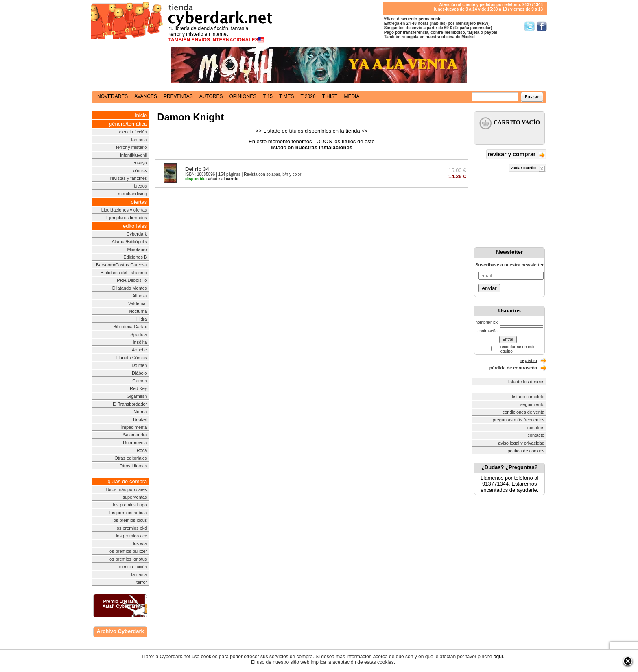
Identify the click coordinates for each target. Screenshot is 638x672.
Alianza (140, 296)
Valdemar (138, 303)
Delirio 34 (197, 169)
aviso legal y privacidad (521, 443)
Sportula (139, 334)
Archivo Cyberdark (120, 631)
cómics (140, 170)
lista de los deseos (526, 382)
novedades (113, 96)
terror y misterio (131, 147)
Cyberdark (137, 234)
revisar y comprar (516, 155)
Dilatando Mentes (130, 288)
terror (142, 582)
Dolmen (139, 365)
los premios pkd (131, 528)
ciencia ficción (133, 132)
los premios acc (131, 536)
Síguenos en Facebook (542, 26)
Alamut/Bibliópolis (129, 242)
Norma (140, 412)
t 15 (268, 96)
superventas (135, 497)
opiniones (243, 96)
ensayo (140, 163)
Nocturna (138, 311)
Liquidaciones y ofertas (124, 210)
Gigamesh (137, 396)
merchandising (133, 194)
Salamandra (135, 435)
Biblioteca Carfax (130, 327)
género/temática (128, 124)
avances (146, 96)
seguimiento (532, 404)
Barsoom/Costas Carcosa (121, 265)
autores (211, 96)
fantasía (139, 140)
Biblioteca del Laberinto (124, 273)
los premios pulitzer (128, 551)
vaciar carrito (528, 169)
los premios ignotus (128, 559)
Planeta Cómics (131, 358)
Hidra (142, 319)
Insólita (140, 342)
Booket (140, 419)
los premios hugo (130, 505)
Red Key (138, 388)
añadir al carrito (212, 179)
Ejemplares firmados (127, 218)
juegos (140, 186)
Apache (139, 350)
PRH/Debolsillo (132, 280)
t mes (286, 96)
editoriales (135, 226)
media (352, 96)
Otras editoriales (131, 458)
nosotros (536, 428)
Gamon (140, 381)
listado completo (529, 397)
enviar (489, 288)
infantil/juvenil (133, 155)
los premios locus (130, 520)
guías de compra (127, 481)
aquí (498, 657)
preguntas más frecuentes (519, 420)
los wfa (140, 543)
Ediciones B (135, 257)
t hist (330, 96)
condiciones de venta (523, 412)
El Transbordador (130, 404)
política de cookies (526, 451)
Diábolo (139, 373)
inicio (141, 115)
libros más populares (127, 489)
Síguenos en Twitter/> (530, 26)
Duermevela (135, 443)
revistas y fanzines (129, 178)
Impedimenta (134, 427)
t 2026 (308, 96)
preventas (178, 96)
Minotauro (137, 249)
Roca (142, 450)
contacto (536, 435)
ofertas (139, 202)
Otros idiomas (133, 466)
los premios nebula (128, 513)
